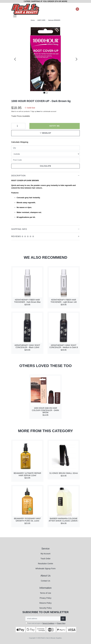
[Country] (45, 154)
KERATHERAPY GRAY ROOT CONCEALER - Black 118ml (27, 346)
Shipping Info (19, 229)
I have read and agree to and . (46, 623)
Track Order (45, 559)
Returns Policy (45, 603)
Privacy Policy (45, 598)
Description (18, 176)
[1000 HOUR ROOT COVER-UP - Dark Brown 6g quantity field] (18, 126)
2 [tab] (47, 93)
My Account (45, 554)
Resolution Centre (45, 564)
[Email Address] (43, 619)
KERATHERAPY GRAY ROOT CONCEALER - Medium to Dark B (64, 346)
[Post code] (45, 160)
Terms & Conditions (48, 623)
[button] (45, 133)
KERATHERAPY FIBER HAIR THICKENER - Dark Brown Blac (27, 301)
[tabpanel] (45, 59)
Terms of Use (45, 593)
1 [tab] (44, 93)
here (39, 111)
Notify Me (55, 126)
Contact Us (45, 581)
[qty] (45, 148)
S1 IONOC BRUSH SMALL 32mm (64, 473)
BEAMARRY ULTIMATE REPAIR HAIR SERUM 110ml (27, 474)
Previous (15, 59)
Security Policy (45, 608)
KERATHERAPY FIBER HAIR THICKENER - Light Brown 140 (64, 301)
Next (76, 59)
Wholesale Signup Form (45, 569)
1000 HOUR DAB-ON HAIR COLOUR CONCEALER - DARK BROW (45, 410)
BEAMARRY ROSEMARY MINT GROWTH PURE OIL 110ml (27, 520)
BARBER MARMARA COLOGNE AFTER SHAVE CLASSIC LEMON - (64, 520)
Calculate (45, 166)
